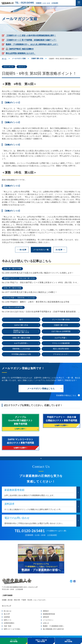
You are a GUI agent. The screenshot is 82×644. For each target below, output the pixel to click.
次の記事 (60, 250)
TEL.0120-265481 (30, 534)
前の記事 (22, 250)
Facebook (75, 584)
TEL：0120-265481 (25, 3)
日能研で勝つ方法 (26, 67)
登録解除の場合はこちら (66, 399)
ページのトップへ (41, 461)
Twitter (71, 584)
